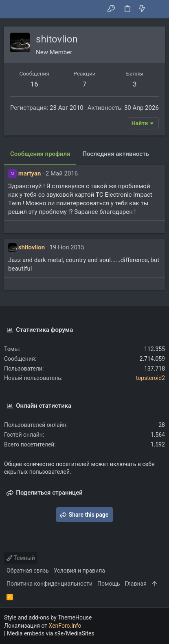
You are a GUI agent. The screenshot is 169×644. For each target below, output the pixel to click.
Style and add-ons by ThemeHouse (48, 617)
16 (34, 84)
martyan (30, 173)
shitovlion (32, 247)
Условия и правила (79, 571)
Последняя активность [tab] (116, 154)
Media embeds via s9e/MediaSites (51, 633)
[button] (12, 9)
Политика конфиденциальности (49, 584)
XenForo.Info (65, 626)
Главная (136, 584)
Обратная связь (28, 571)
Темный (21, 558)
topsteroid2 (150, 378)
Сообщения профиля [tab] (40, 154)
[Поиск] (157, 9)
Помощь (109, 584)
